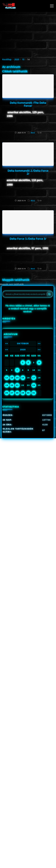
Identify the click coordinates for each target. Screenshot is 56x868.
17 (34, 378)
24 (34, 385)
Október (23, 343)
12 (7, 378)
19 (7, 385)
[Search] (49, 294)
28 (17, 393)
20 (12, 385)
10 (23, 59)
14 (17, 378)
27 (12, 393)
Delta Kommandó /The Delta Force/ (28, 104)
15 (23, 378)
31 (34, 393)
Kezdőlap (7, 59)
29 (23, 393)
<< (7, 343)
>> (39, 343)
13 (12, 378)
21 (17, 385)
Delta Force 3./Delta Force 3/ (28, 239)
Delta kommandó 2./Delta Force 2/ (28, 172)
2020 (17, 59)
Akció (33, 133)
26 (7, 393)
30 (28, 393)
